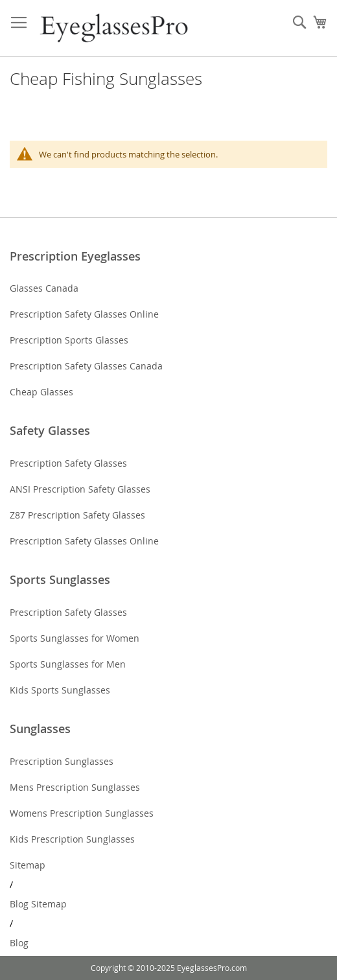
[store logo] (115, 29)
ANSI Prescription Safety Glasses (80, 489)
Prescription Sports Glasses (69, 340)
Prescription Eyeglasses (75, 256)
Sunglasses (40, 729)
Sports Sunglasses (60, 579)
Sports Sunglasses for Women (75, 638)
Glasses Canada (44, 288)
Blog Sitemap (38, 904)
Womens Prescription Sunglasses (82, 813)
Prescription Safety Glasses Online (84, 314)
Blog (19, 943)
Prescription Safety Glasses (68, 463)
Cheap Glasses (41, 392)
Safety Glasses (50, 430)
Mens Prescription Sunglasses (75, 787)
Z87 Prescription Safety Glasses (77, 515)
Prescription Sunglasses (62, 761)
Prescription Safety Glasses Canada (86, 366)
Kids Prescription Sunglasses (72, 839)
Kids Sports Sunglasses (60, 690)
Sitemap (28, 865)
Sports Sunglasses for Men (68, 664)
